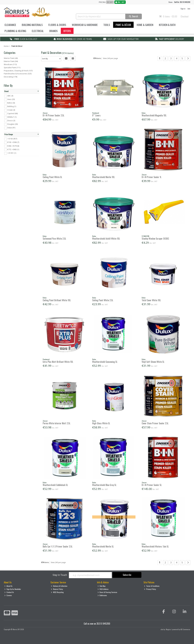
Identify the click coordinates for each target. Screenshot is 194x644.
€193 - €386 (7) (13, 142)
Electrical (38, 31)
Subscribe (127, 575)
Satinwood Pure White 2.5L (54, 239)
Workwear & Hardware (85, 25)
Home (171, 2)
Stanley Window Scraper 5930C (155, 239)
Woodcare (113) (10, 64)
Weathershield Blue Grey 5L (104, 485)
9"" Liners (96, 115)
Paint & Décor (123, 25)
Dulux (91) (11, 128)
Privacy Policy (150, 589)
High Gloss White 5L (101, 423)
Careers (8, 595)
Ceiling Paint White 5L (52, 177)
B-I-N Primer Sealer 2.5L (53, 115)
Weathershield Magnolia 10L (154, 115)
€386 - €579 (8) (13, 146)
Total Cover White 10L (151, 300)
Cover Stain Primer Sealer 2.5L (155, 423)
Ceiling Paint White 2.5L (103, 300)
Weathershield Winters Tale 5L (155, 546)
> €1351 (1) (12, 153)
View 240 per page (110, 58)
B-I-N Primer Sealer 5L (152, 485)
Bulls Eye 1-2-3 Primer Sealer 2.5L (58, 546)
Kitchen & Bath (167, 25)
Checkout (185, 16)
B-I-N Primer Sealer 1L (152, 177)
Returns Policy (57, 589)
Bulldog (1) (12, 106)
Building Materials (32, 25)
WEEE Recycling (57, 592)
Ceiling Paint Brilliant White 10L (57, 300)
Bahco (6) (11, 103)
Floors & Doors (57, 25)
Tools (107, 25)
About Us (8, 586)
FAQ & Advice (103, 589)
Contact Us (9, 592)
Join (189, 9)
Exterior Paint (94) (11, 61)
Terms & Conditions (152, 586)
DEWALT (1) (12, 117)
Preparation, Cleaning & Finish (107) (18, 71)
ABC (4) (10, 96)
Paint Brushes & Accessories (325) (18, 74)
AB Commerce (185, 629)
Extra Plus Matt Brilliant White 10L (58, 362)
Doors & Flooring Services (107, 592)
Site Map (102, 586)
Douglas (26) (13, 124)
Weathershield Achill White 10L (106, 239)
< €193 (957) (12, 139)
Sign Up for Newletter (13, 589)
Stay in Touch (60, 575)
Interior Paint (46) (11, 58)
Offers (67, 31)
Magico (168, 629)
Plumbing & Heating (15, 31)
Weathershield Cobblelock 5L (55, 485)
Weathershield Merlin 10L (103, 177)
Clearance (10, 25)
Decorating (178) (11, 77)
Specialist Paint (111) (12, 68)
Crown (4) (11, 110)
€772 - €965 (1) (13, 149)
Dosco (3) (11, 121)
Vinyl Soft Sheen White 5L (153, 362)
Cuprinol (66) (13, 113)
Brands (54, 31)
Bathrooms (102, 595)
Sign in (183, 9)
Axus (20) (11, 99)
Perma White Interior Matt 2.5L (56, 423)
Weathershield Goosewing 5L (105, 362)
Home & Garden (145, 25)
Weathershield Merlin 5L (103, 546)
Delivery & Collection (59, 586)
